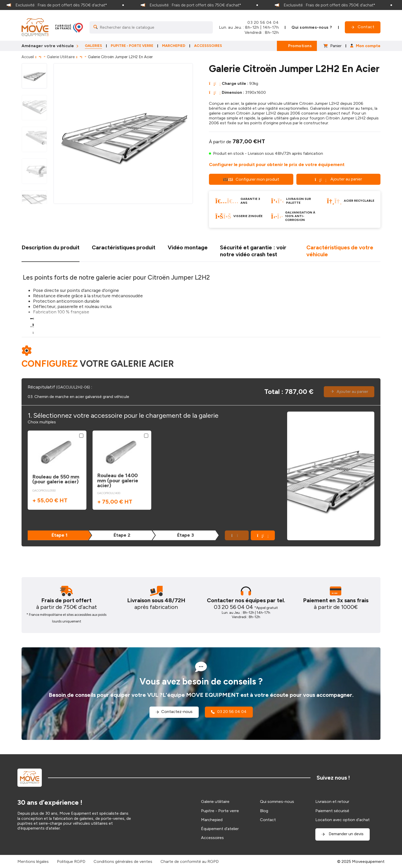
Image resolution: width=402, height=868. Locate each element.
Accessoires (212, 838)
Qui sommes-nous (277, 801)
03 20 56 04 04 (263, 22)
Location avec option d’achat (343, 820)
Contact (268, 820)
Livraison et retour (332, 801)
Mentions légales (33, 861)
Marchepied (212, 820)
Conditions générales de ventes (123, 861)
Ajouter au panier (338, 179)
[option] (67, 5)
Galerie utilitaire (215, 801)
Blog (264, 811)
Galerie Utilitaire (61, 57)
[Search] (151, 27)
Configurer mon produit (251, 179)
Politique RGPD (71, 861)
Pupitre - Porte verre (220, 811)
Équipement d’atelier (220, 829)
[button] (263, 535)
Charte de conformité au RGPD (190, 861)
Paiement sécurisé (332, 811)
